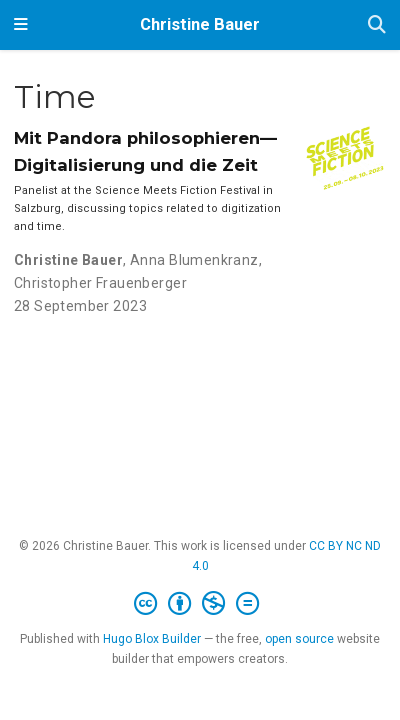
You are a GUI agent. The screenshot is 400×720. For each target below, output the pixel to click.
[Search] (377, 25)
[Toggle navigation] (21, 25)
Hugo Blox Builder (152, 639)
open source (299, 639)
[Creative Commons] (200, 604)
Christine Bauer (200, 24)
